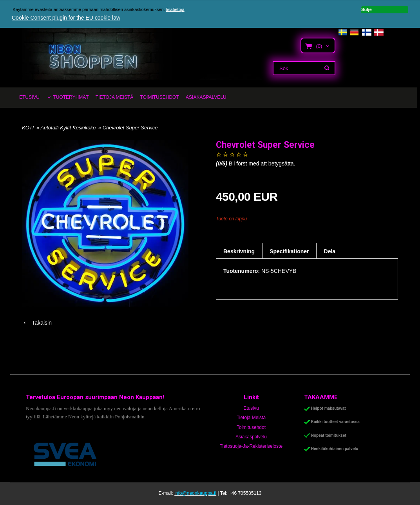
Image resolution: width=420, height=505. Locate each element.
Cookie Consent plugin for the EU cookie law (66, 18)
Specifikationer (289, 251)
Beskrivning (239, 251)
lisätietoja (175, 9)
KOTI (28, 128)
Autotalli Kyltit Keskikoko (69, 128)
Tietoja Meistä (251, 418)
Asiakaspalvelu (251, 437)
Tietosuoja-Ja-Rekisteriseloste (251, 446)
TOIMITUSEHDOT (160, 97)
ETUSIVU (29, 97)
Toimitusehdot (251, 427)
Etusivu (251, 408)
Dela (330, 251)
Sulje (367, 9)
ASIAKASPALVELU (206, 97)
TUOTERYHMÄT (71, 97)
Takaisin (37, 323)
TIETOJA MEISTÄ (114, 97)
